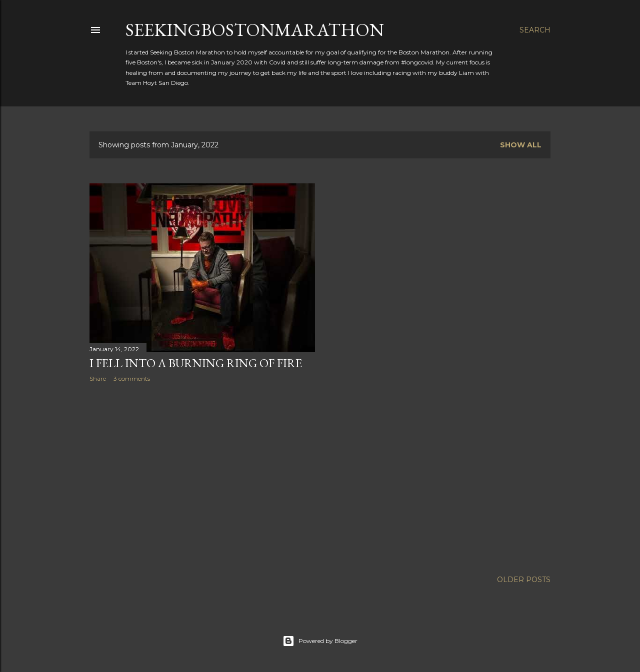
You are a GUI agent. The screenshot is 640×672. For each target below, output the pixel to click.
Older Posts (524, 580)
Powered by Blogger (320, 641)
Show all (521, 145)
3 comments (132, 378)
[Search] (535, 30)
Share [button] (98, 378)
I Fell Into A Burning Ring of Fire (196, 363)
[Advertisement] (202, 477)
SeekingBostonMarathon (255, 30)
